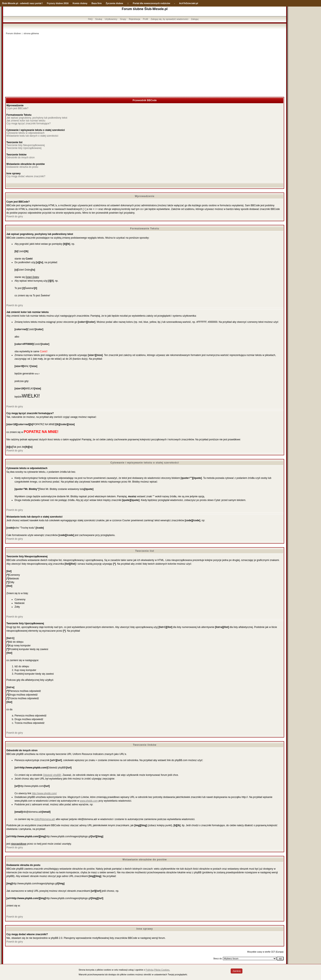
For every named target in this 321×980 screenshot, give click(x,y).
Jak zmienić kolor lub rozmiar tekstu (26, 121)
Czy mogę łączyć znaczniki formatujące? (28, 123)
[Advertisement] (145, 66)
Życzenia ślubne (115, 3)
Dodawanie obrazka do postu (22, 167)
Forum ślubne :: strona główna (22, 33)
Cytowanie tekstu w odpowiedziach (25, 133)
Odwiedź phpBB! (52, 775)
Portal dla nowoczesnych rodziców (151, 3)
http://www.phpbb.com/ (44, 793)
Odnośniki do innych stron (20, 157)
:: (128, 3)
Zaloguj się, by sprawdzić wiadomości (169, 19)
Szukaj (99, 19)
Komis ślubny (80, 3)
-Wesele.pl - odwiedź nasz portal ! (25, 3)
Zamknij (237, 971)
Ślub (5, 3)
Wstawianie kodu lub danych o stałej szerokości (32, 136)
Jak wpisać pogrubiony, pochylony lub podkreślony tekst (37, 118)
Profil (145, 19)
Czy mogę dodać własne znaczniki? (26, 176)
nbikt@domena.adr (45, 819)
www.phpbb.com (89, 801)
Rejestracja (135, 19)
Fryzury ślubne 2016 (58, 3)
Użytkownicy (111, 19)
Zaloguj (195, 19)
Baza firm (97, 3)
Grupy (123, 19)
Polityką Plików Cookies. (158, 970)
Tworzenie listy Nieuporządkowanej (25, 145)
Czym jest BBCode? (17, 108)
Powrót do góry (15, 216)
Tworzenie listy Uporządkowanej (24, 148)
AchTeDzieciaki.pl (189, 3)
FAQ (90, 19)
